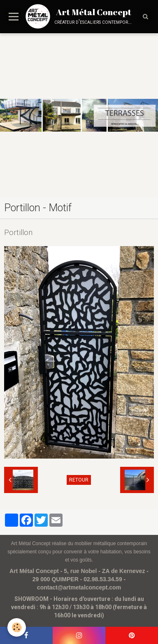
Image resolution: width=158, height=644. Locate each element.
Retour (79, 480)
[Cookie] (17, 627)
